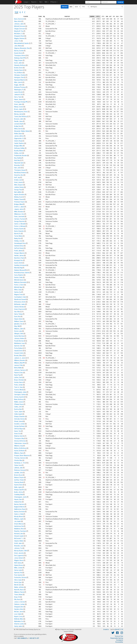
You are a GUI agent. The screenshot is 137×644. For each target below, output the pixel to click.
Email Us (106, 629)
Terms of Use (119, 636)
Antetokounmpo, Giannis (22, 273)
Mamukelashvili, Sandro (22, 43)
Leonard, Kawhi (19, 124)
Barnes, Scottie (19, 51)
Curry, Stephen (19, 275)
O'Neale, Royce (19, 404)
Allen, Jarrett (18, 82)
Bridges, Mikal (18, 204)
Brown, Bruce (18, 475)
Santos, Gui (18, 292)
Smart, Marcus (19, 524)
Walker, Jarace (19, 402)
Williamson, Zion (19, 214)
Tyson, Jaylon (18, 412)
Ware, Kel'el (18, 21)
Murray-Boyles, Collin (21, 551)
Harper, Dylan (18, 319)
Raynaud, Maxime (20, 80)
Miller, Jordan (18, 568)
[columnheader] (26, 17)
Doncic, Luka (18, 331)
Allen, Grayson (19, 185)
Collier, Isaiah (18, 414)
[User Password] (109, 2)
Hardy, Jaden (18, 626)
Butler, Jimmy (18, 492)
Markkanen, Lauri (19, 343)
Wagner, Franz (19, 295)
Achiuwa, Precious (20, 87)
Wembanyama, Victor (21, 112)
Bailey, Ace (18, 238)
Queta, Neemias (19, 336)
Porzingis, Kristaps (21, 102)
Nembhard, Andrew (20, 173)
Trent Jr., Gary (18, 387)
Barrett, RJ (18, 234)
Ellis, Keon (17, 599)
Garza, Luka (18, 570)
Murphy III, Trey (19, 31)
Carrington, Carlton (20, 395)
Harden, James (19, 256)
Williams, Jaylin (19, 519)
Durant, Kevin (18, 53)
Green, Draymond (20, 309)
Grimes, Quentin (19, 397)
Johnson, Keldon (19, 338)
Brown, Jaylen (19, 109)
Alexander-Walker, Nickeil (22, 131)
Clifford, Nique (19, 429)
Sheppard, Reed (19, 36)
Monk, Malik (18, 368)
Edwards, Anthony (20, 65)
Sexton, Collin (18, 277)
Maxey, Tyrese (19, 107)
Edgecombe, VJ (19, 138)
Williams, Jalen (19, 329)
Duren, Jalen (18, 63)
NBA (47, 2)
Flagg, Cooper (18, 60)
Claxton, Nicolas (19, 307)
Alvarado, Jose (19, 546)
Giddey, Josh (18, 153)
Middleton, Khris (19, 529)
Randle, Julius (18, 121)
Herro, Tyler (18, 97)
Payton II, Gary (19, 373)
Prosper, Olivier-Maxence (22, 456)
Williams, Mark (19, 363)
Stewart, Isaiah (19, 536)
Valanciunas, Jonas (20, 443)
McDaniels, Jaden (20, 304)
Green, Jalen (18, 104)
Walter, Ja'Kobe (19, 587)
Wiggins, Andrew (19, 38)
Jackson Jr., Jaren (20, 358)
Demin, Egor (18, 582)
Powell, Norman (19, 341)
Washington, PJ (19, 90)
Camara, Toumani (20, 219)
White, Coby (18, 290)
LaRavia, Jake (18, 468)
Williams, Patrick (19, 592)
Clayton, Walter (19, 541)
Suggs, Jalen (18, 85)
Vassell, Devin (18, 351)
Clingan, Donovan (20, 29)
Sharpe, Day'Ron (19, 490)
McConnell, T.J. (19, 538)
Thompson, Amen (20, 56)
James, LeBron (19, 136)
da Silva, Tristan (19, 480)
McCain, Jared (19, 612)
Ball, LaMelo (18, 192)
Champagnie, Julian (20, 392)
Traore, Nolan (18, 595)
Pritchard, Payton (20, 202)
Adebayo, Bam (20, 58)
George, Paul (18, 190)
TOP (16, 12)
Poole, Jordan (18, 385)
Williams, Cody (19, 446)
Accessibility (119, 642)
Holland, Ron (18, 502)
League (27, 2)
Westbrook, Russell (20, 299)
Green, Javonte (19, 553)
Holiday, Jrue (18, 241)
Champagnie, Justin (20, 497)
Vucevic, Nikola (19, 390)
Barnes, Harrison (19, 504)
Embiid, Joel (18, 180)
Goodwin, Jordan (19, 424)
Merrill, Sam (18, 585)
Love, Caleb (18, 614)
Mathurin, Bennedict (20, 282)
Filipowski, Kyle (19, 163)
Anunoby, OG (18, 165)
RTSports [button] (54, 2)
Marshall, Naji (18, 268)
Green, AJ (17, 434)
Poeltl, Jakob (18, 251)
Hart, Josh (17, 168)
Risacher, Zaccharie (20, 531)
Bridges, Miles (18, 146)
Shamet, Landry (19, 624)
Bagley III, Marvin (19, 507)
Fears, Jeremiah (19, 216)
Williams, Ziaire (19, 453)
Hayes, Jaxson (19, 99)
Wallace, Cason (19, 321)
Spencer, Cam (18, 346)
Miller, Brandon (19, 212)
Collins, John (18, 407)
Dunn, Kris (17, 316)
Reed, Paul (17, 375)
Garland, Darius (19, 246)
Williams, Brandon (20, 360)
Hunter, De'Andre (19, 451)
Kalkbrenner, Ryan (20, 509)
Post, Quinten (18, 575)
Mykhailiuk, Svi (19, 621)
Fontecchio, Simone (20, 577)
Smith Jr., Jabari (19, 207)
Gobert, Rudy (18, 141)
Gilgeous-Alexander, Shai (22, 48)
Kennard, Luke (19, 534)
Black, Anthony (19, 399)
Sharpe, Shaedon (20, 416)
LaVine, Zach (18, 377)
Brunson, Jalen (19, 119)
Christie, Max (18, 460)
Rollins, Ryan (18, 134)
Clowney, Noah (19, 482)
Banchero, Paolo (19, 258)
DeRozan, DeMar (19, 148)
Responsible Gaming (117, 638)
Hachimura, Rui (19, 526)
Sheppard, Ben (19, 607)
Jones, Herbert (19, 558)
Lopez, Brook (18, 92)
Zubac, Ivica (18, 465)
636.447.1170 (119, 629)
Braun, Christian (19, 380)
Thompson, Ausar (20, 170)
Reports (34, 2)
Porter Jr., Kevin (19, 285)
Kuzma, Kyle (18, 409)
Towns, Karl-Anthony (21, 116)
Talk (41, 2)
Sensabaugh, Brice (20, 243)
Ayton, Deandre (19, 231)
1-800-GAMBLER (22, 638)
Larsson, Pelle (18, 365)
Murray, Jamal (19, 114)
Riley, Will (17, 326)
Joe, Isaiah (17, 521)
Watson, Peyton (19, 477)
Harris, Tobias (18, 314)
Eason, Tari (18, 431)
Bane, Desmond (19, 19)
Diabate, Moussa (20, 270)
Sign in (120, 2)
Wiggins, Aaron (19, 560)
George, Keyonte (19, 221)
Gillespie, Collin (19, 334)
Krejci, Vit (17, 597)
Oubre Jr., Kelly (19, 514)
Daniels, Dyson (19, 70)
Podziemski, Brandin (20, 156)
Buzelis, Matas (19, 151)
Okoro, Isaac (18, 580)
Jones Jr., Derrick (19, 602)
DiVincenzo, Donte (20, 302)
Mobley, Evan (18, 197)
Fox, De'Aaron (18, 73)
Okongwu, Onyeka (20, 75)
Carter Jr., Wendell (20, 224)
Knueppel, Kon (19, 260)
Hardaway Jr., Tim (20, 463)
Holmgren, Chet (19, 77)
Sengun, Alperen (19, 253)
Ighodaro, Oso (18, 324)
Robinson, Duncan (20, 470)
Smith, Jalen (18, 543)
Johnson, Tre (18, 548)
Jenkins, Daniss (19, 187)
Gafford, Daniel (19, 248)
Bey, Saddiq (18, 158)
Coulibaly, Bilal (18, 495)
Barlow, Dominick (19, 512)
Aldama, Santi (19, 436)
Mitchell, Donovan (20, 26)
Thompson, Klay (19, 438)
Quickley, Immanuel (20, 265)
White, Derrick (18, 129)
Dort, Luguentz (19, 556)
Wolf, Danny (18, 563)
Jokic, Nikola (18, 46)
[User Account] (93, 2)
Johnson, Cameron (20, 370)
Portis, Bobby (18, 348)
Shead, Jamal (18, 421)
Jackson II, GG (18, 95)
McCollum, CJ (18, 34)
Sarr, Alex (17, 312)
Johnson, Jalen (19, 24)
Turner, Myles (18, 236)
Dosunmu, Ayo (19, 175)
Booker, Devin (18, 68)
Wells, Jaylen (18, 487)
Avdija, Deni (18, 126)
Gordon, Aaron (19, 382)
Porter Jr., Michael (20, 226)
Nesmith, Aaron (19, 590)
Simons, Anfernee (20, 441)
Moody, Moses (19, 516)
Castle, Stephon (19, 143)
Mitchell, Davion (19, 280)
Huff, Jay (17, 177)
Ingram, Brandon (19, 195)
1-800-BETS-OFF (34, 638)
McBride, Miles (19, 619)
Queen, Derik (18, 263)
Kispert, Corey (18, 616)
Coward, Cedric (19, 353)
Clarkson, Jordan (19, 604)
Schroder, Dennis (19, 419)
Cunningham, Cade (20, 297)
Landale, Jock (18, 473)
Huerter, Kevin (18, 485)
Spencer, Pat (18, 573)
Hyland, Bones (19, 565)
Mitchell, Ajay (18, 287)
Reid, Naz (17, 160)
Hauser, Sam (18, 499)
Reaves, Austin (19, 229)
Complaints (119, 640)
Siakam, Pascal (19, 199)
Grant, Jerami (18, 182)
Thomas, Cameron (20, 458)
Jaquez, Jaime (19, 209)
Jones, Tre (17, 41)
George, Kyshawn (20, 426)
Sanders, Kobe (19, 609)
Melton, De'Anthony (20, 448)
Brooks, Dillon (18, 356)
